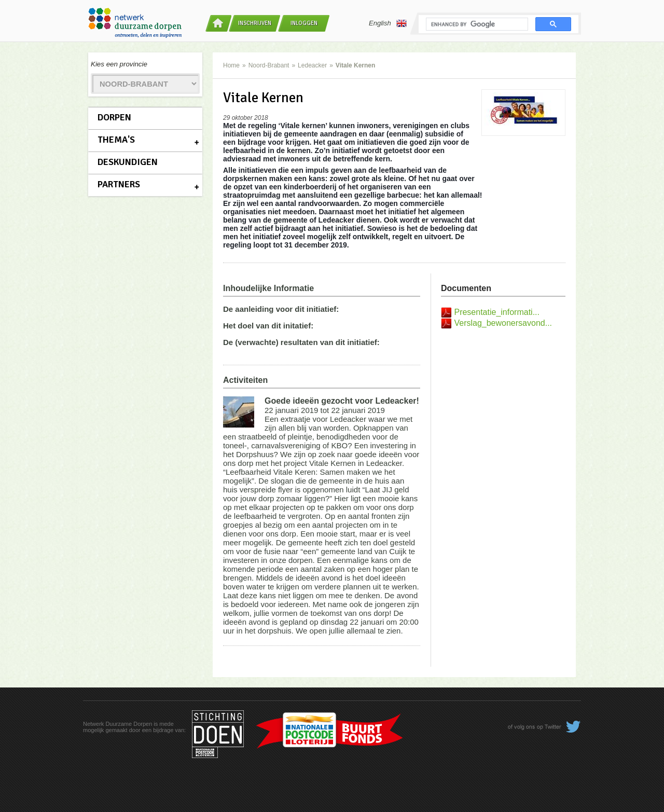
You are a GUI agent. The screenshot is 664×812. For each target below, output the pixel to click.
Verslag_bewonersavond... (503, 323)
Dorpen (114, 117)
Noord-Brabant (269, 65)
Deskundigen (128, 162)
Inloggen (304, 23)
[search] (476, 24)
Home (231, 65)
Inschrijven (255, 23)
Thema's (116, 140)
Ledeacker (312, 65)
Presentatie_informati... (497, 312)
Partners (119, 184)
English (388, 23)
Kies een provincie (119, 64)
